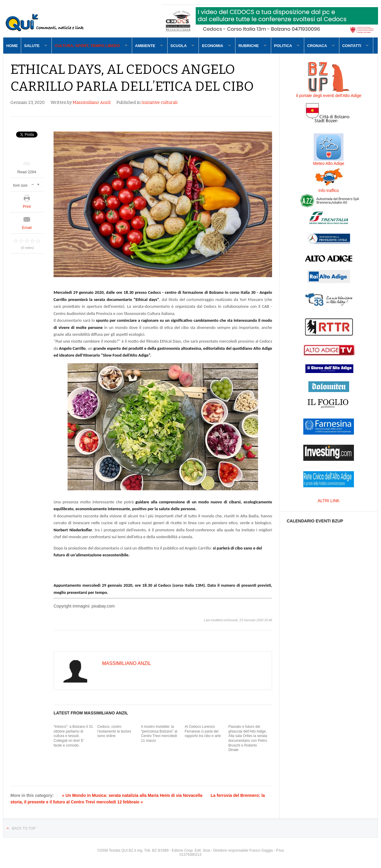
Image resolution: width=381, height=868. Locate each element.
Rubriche (249, 46)
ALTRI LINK (329, 501)
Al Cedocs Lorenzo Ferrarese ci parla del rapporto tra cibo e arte (203, 731)
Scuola (179, 46)
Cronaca (317, 46)
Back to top (24, 828)
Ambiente (145, 46)
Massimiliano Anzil (92, 103)
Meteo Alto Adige (329, 163)
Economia (213, 46)
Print (27, 206)
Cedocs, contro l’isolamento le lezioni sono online (114, 731)
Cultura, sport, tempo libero (87, 46)
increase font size (38, 184)
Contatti (352, 46)
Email (27, 228)
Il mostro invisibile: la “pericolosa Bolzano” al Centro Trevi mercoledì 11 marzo (159, 734)
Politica (283, 46)
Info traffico (329, 191)
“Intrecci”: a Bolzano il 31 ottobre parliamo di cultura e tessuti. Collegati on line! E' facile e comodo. (73, 736)
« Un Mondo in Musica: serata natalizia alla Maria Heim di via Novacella (132, 795)
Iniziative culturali (159, 103)
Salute (32, 46)
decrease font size (33, 184)
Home (12, 46)
